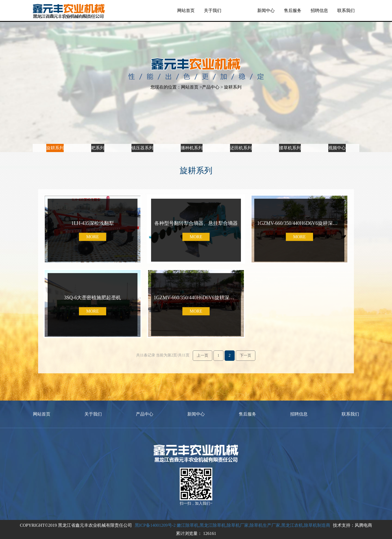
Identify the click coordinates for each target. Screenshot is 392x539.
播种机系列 (191, 143)
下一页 (246, 355)
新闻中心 (266, 10)
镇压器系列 (142, 143)
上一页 (203, 355)
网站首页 (186, 10)
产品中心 (239, 10)
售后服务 (293, 10)
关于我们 (213, 10)
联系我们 (346, 10)
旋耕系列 (55, 143)
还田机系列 (241, 143)
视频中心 (337, 143)
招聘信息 (319, 10)
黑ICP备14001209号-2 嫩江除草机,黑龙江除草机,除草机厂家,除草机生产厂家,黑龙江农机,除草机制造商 (232, 525)
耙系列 (97, 143)
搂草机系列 (290, 143)
